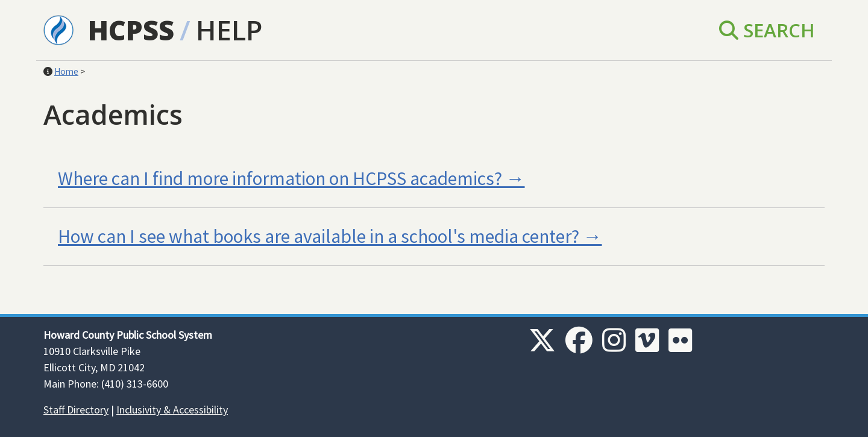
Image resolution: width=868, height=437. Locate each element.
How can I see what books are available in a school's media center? (319, 236)
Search (767, 30)
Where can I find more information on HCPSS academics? (280, 178)
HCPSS (131, 30)
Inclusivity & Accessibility (172, 410)
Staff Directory (76, 410)
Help (229, 30)
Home (66, 71)
